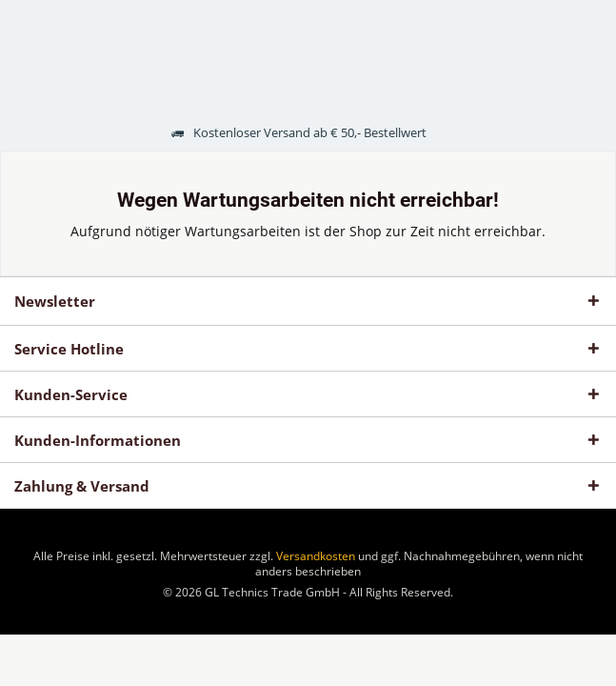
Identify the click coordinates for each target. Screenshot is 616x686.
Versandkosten (316, 556)
